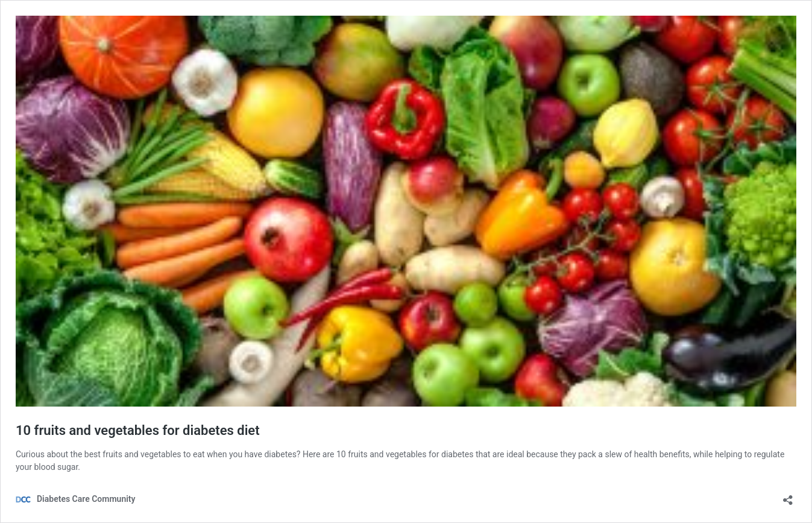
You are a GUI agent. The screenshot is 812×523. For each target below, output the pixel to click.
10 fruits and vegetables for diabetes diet (138, 430)
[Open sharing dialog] (788, 496)
